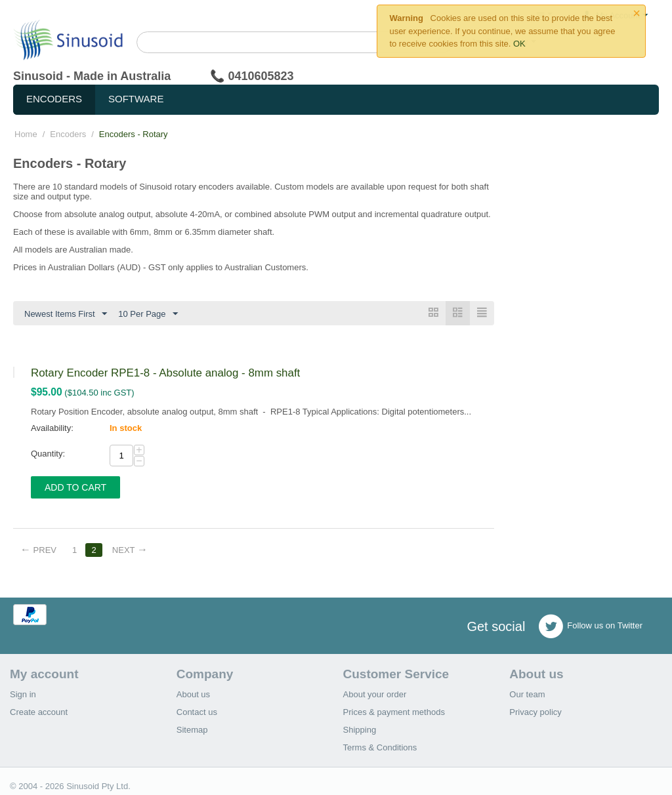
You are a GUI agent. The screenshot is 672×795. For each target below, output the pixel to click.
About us (193, 694)
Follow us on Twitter (590, 626)
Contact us (197, 712)
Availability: (52, 428)
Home (26, 134)
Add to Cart (75, 487)
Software (136, 99)
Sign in (23, 694)
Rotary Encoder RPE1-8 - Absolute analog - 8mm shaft (165, 373)
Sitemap (192, 730)
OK (519, 44)
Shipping (360, 730)
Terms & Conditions (380, 747)
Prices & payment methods (394, 712)
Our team (527, 694)
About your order (375, 694)
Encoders (54, 99)
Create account (39, 712)
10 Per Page (148, 314)
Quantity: (48, 454)
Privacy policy (535, 712)
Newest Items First (66, 314)
